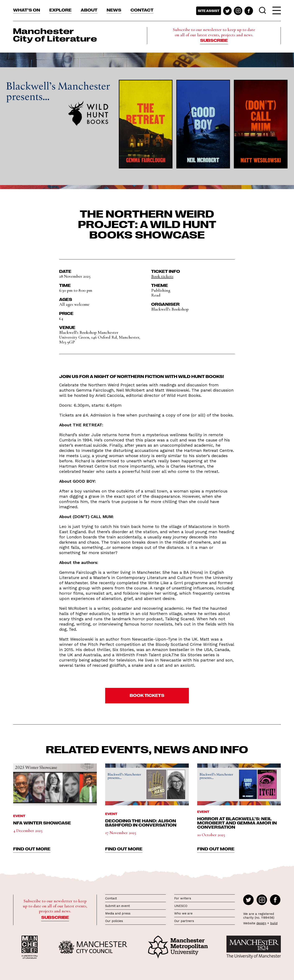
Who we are (183, 913)
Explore (60, 10)
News (114, 10)
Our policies (114, 921)
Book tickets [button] (162, 276)
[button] (147, 696)
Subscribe (214, 40)
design (261, 923)
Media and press (118, 913)
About (89, 10)
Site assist (209, 11)
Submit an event (118, 906)
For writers (183, 898)
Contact (142, 10)
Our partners (184, 921)
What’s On (27, 10)
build (274, 923)
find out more (32, 848)
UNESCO (181, 906)
